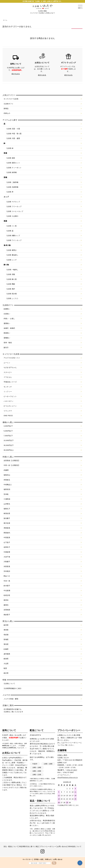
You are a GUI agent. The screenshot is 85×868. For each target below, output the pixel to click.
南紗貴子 (7, 615)
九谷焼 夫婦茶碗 (12, 187)
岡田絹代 (7, 533)
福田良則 (7, 489)
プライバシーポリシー (72, 743)
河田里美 (7, 566)
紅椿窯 (6, 649)
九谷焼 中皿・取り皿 (14, 134)
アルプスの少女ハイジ (12, 358)
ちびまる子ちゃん (10, 367)
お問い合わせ (58, 859)
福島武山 (7, 475)
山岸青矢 (7, 504)
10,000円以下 (9, 440)
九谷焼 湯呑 (11, 158)
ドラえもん (8, 377)
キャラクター (27, 859)
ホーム (5, 20)
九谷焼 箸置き (12, 250)
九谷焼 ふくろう (12, 298)
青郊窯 (6, 630)
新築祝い (7, 333)
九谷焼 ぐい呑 (12, 226)
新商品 (6, 108)
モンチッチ (8, 387)
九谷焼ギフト (9, 104)
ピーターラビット (10, 396)
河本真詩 (7, 571)
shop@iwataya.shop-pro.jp (68, 777)
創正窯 (6, 673)
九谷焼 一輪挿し (12, 270)
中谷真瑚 (7, 591)
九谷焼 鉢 (10, 148)
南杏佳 (6, 600)
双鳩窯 (6, 639)
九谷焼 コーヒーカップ (15, 211)
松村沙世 (7, 595)
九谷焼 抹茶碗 (12, 172)
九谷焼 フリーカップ (14, 206)
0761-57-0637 (72, 770)
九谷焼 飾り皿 (12, 279)
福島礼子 (7, 509)
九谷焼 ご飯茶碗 (12, 182)
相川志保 (7, 523)
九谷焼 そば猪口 (12, 216)
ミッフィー (8, 392)
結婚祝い (7, 309)
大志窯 (6, 664)
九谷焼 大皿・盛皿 (13, 138)
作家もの (48, 859)
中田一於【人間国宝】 (12, 465)
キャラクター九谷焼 (11, 99)
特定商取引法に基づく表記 (29, 846)
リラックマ (8, 411)
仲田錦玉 (7, 480)
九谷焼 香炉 (11, 289)
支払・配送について (11, 846)
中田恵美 (7, 538)
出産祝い (7, 314)
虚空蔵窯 (7, 654)
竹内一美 (7, 581)
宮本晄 (6, 494)
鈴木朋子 (7, 586)
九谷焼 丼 (10, 192)
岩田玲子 (7, 547)
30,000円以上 (9, 450)
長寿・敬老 (8, 343)
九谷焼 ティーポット (14, 168)
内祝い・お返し (9, 319)
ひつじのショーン (10, 406)
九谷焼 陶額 (11, 284)
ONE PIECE (8, 416)
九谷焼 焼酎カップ (13, 236)
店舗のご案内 (62, 755)
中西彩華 (7, 552)
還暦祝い (7, 323)
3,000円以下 (8, 426)
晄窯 (5, 668)
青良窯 (6, 644)
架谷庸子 (7, 518)
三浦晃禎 (7, 499)
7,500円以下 (8, 436)
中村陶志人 (8, 485)
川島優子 (7, 562)
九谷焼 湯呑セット (13, 163)
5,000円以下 (8, 431)
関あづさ (7, 576)
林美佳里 (7, 513)
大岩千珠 (7, 557)
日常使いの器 (38, 859)
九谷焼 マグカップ (13, 202)
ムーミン (7, 363)
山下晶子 (7, 542)
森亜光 (6, 605)
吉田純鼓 (7, 610)
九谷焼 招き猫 (12, 294)
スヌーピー (8, 372)
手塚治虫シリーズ (10, 382)
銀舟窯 (6, 625)
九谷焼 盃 (10, 231)
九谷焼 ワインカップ (14, 240)
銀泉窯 (6, 659)
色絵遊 (6, 635)
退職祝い (7, 338)
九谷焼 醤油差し (12, 255)
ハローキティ (9, 401)
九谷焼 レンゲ (12, 260)
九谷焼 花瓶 (11, 274)
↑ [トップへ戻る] (80, 863)
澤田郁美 (7, 528)
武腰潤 (6, 470)
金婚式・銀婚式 (9, 328)
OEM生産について (75, 846)
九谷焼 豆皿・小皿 (13, 129)
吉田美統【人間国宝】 (12, 461)
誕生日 (6, 347)
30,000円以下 (9, 445)
